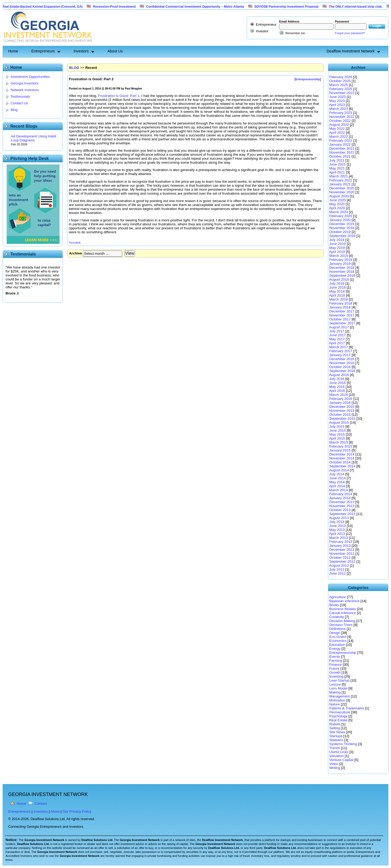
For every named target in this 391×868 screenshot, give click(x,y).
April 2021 (337, 172)
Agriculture (338, 597)
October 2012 (340, 558)
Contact (41, 804)
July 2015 (337, 426)
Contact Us (19, 103)
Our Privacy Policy (77, 811)
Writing (335, 768)
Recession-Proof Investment (125, 7)
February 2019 (341, 260)
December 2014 (342, 454)
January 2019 (340, 264)
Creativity (337, 617)
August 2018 (339, 279)
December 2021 (342, 148)
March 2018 (339, 299)
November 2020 (342, 192)
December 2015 (342, 407)
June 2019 (338, 244)
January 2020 (340, 220)
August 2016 (339, 375)
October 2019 (340, 232)
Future (334, 668)
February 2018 (341, 303)
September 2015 (342, 419)
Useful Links (339, 752)
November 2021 (342, 152)
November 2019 (342, 228)
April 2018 (337, 295)
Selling (335, 728)
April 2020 (337, 208)
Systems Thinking (343, 744)
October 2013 (340, 510)
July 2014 (337, 474)
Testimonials (20, 97)
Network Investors (25, 90)
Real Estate (338, 720)
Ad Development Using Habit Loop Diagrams (33, 138)
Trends (334, 748)
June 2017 (338, 335)
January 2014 (340, 498)
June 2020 (338, 200)
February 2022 (341, 140)
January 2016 (340, 403)
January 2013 (340, 546)
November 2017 (342, 315)
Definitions (338, 629)
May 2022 (337, 129)
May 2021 (337, 168)
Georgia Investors (24, 83)
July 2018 (337, 283)
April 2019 (337, 252)
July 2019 (337, 240)
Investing (336, 676)
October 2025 (340, 81)
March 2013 (339, 538)
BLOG (74, 68)
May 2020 (337, 204)
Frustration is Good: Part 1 (119, 96)
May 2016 (337, 387)
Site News (337, 732)
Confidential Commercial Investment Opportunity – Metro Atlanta (205, 7)
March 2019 (339, 256)
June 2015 (338, 430)
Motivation (337, 700)
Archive (76, 253)
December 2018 (342, 268)
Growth (335, 672)
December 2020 (342, 188)
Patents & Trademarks (347, 708)
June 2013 (338, 526)
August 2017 (339, 327)
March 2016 (339, 395)
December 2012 (342, 550)
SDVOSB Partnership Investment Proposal (297, 7)
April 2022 (337, 133)
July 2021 (337, 160)
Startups (336, 736)
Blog (14, 110)
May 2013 (337, 530)
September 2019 (342, 236)
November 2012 (342, 554)
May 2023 (337, 101)
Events (335, 657)
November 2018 (342, 272)
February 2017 (341, 351)
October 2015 (340, 415)
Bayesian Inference (344, 601)
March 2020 (339, 212)
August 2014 (339, 470)
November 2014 (342, 458)
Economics (338, 641)
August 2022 (339, 125)
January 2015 (340, 450)
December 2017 (342, 311)
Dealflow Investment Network (351, 51)
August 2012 (339, 565)
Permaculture (340, 712)
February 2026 (341, 77)
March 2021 (339, 176)
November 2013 (342, 506)
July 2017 (337, 331)
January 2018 (340, 307)
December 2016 (342, 359)
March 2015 (339, 442)
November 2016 (342, 363)
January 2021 (340, 184)
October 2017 (340, 319)
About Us (115, 51)
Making (335, 692)
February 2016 (341, 399)
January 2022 (340, 144)
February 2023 (341, 113)
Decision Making (342, 621)
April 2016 (337, 391)
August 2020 (339, 196)
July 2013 (337, 522)
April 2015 (337, 438)
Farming (336, 661)
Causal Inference (343, 613)
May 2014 (337, 482)
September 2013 (342, 514)
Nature (335, 704)
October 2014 (340, 462)
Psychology (338, 716)
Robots (335, 724)
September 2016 (342, 371)
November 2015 (342, 411)
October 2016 (340, 367)
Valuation (337, 756)
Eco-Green (338, 637)
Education (337, 645)
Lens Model (338, 688)
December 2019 (342, 224)
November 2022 (342, 117)
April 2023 (337, 105)
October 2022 (340, 121)
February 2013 (341, 542)
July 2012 (337, 569)
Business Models (343, 609)
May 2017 (337, 339)
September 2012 (342, 561)
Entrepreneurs (43, 51)
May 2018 (337, 291)
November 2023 (342, 93)
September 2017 (342, 323)
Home (13, 51)
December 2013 (342, 502)
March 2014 (339, 490)
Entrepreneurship (343, 653)
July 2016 (337, 379)
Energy (335, 649)
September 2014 (342, 466)
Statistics (336, 740)
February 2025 (341, 89)
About (55, 811)
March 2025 (339, 85)
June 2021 (338, 164)
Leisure (335, 684)
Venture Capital (341, 760)
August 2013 (339, 518)
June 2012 (338, 573)
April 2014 (337, 486)
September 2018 (342, 276)
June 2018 (338, 287)
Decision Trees (341, 625)
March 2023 (339, 109)
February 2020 (341, 216)
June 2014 (338, 478)
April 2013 (337, 534)
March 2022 (339, 137)
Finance (336, 665)
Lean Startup (339, 680)
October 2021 (340, 156)
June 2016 (338, 383)
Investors (81, 51)
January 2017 (340, 355)
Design (335, 633)
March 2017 (339, 347)
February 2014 (341, 494)
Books (334, 605)
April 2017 (337, 343)
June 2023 (338, 97)
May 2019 (337, 248)
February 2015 (341, 446)
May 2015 (337, 434)
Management (340, 696)
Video (334, 764)
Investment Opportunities (30, 77)
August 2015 (339, 422)
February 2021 (341, 180)
